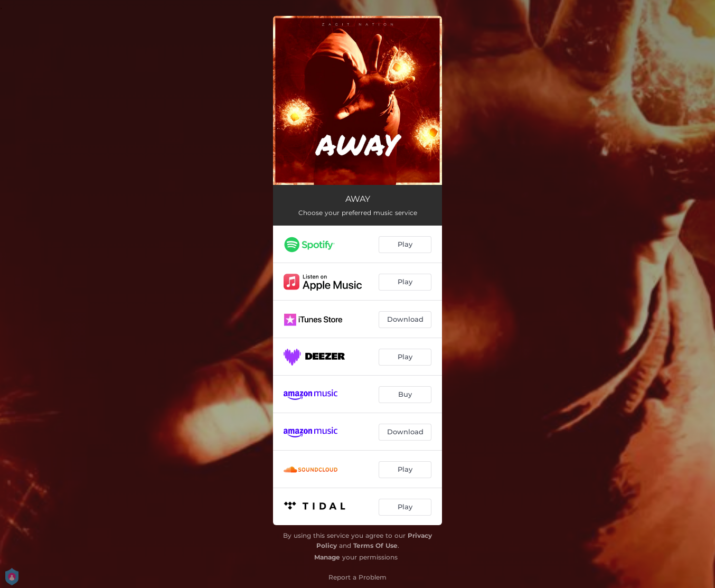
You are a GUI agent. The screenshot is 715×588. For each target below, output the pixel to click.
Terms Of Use (375, 545)
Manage (327, 557)
